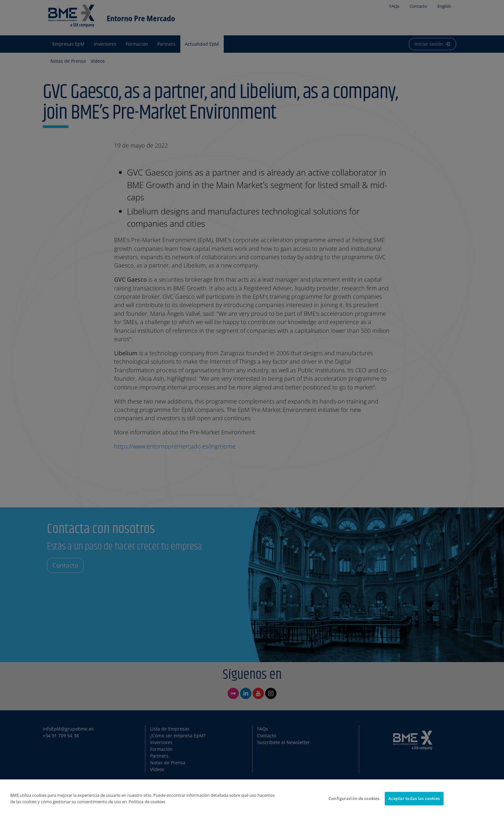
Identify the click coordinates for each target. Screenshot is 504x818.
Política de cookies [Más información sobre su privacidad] (147, 802)
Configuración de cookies (354, 798)
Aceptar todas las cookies (414, 798)
